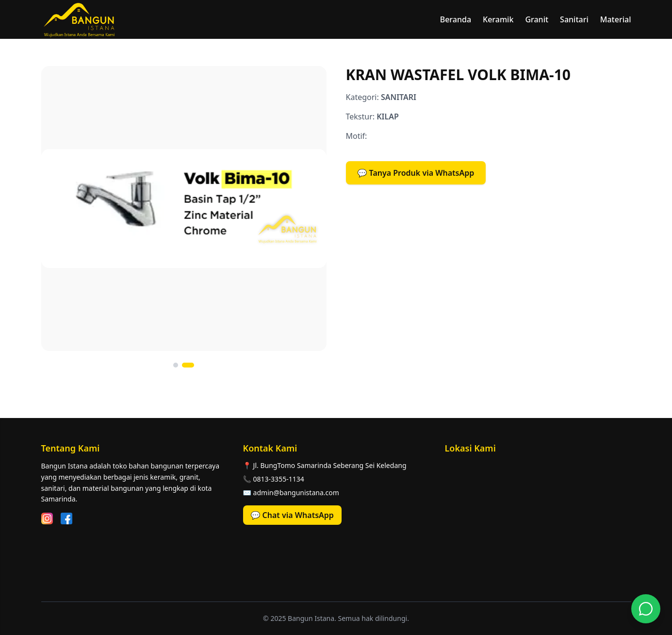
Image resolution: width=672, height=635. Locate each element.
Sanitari (574, 19)
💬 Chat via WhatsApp (292, 515)
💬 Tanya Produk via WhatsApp (416, 173)
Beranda (456, 19)
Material (616, 19)
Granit (537, 19)
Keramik (498, 19)
